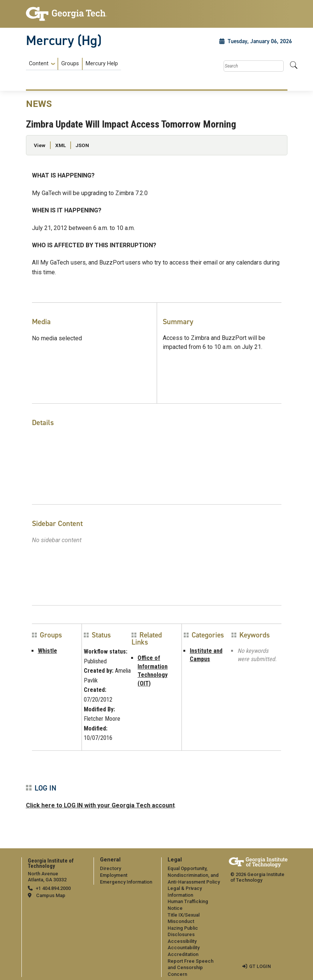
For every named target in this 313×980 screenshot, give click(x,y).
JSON (82, 145)
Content (39, 64)
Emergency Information (126, 882)
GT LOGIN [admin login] (260, 966)
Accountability (184, 948)
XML (60, 145)
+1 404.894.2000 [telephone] (53, 888)
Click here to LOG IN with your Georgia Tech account (100, 805)
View (40, 145)
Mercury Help (102, 64)
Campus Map (51, 895)
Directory (110, 868)
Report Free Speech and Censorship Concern (191, 968)
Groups (70, 64)
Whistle (48, 651)
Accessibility (182, 941)
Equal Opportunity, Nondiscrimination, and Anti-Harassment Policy (194, 875)
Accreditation (183, 954)
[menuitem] (73, 64)
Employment (114, 875)
